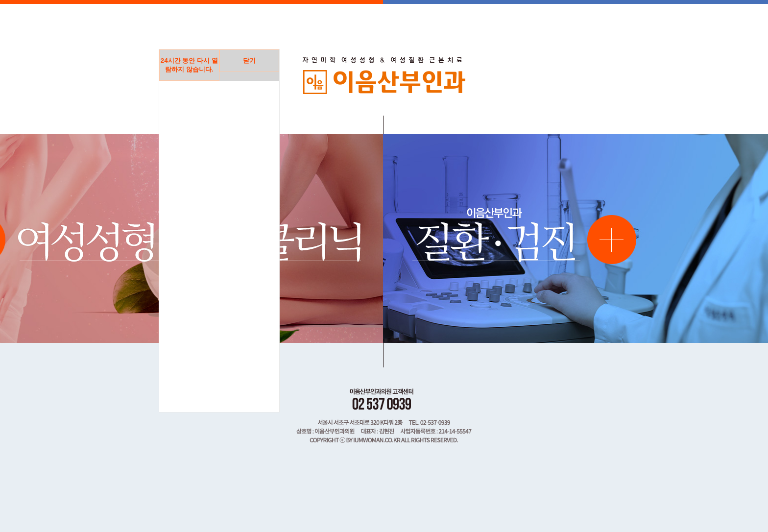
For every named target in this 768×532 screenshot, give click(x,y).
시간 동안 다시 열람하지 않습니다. (189, 65)
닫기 (249, 60)
